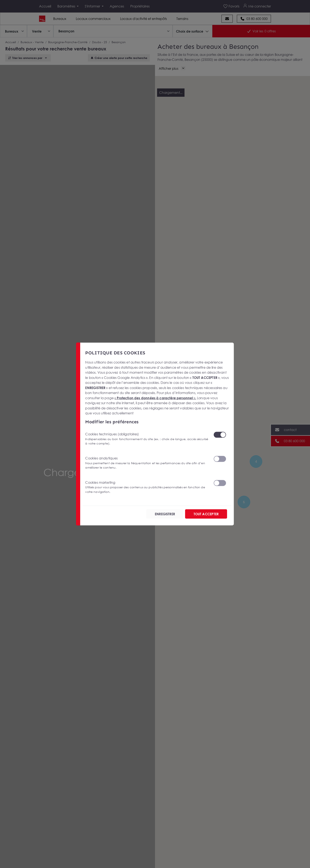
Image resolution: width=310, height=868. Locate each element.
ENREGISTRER (165, 514)
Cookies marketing (147, 487)
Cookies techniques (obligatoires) (147, 439)
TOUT (206, 514)
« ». (155, 398)
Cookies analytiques (147, 463)
